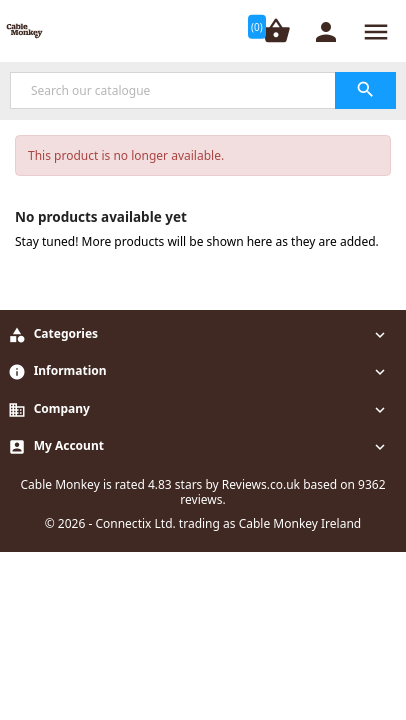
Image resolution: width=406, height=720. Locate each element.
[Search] (203, 90)
